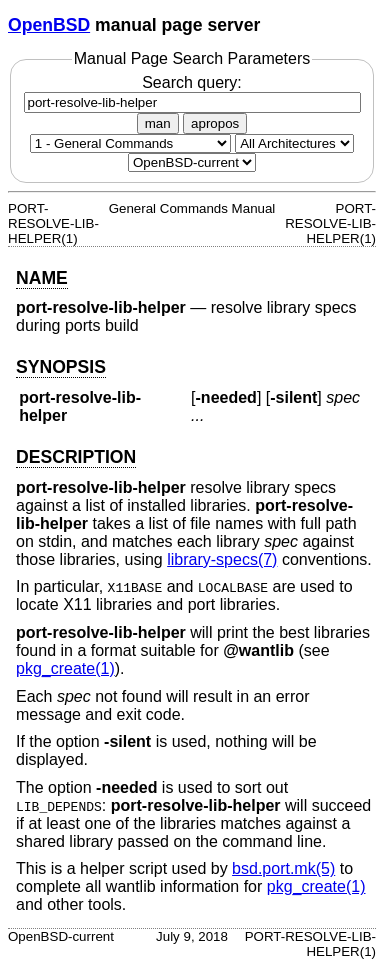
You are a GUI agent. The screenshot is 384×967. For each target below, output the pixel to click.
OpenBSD (49, 25)
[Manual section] (130, 143)
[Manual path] (192, 162)
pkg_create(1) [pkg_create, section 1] (65, 668)
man (158, 123)
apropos (215, 123)
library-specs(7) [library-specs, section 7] (222, 559)
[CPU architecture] (294, 143)
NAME (42, 278)
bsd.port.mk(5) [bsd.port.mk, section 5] (283, 868)
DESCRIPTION (76, 457)
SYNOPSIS (61, 367)
